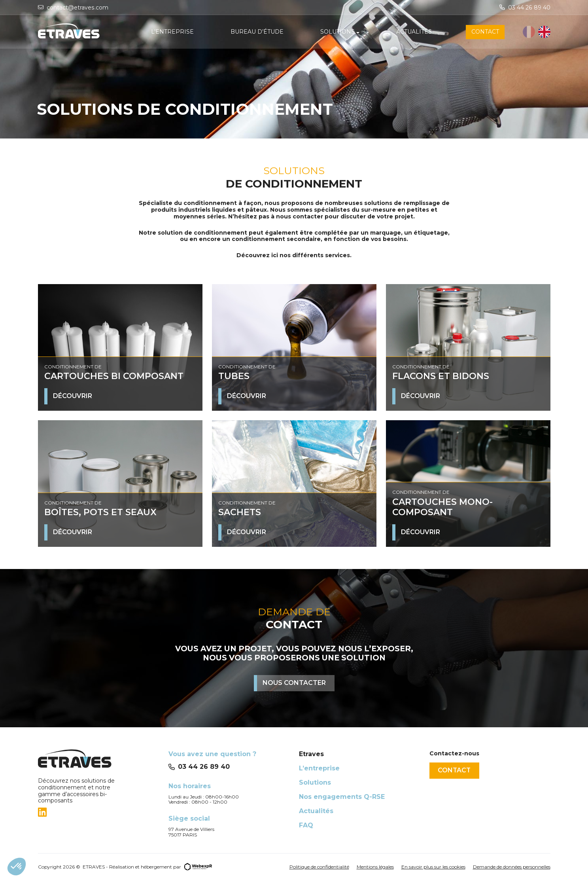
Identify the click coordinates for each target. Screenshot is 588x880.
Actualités (316, 811)
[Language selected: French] (537, 32)
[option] (544, 32)
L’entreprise (319, 768)
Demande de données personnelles (512, 867)
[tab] (98, 812)
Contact (455, 770)
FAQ (306, 825)
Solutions (315, 782)
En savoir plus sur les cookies (433, 867)
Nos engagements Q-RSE (342, 797)
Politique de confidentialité (319, 867)
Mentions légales (375, 867)
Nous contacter (294, 683)
